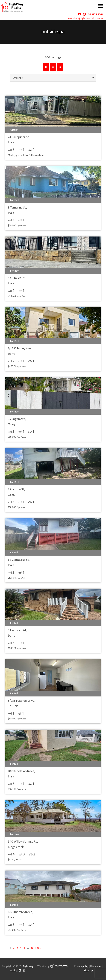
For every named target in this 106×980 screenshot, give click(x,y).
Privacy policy (81, 966)
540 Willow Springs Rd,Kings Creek (23, 844)
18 (32, 948)
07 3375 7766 (96, 15)
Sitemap (88, 971)
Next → (40, 948)
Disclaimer (96, 966)
